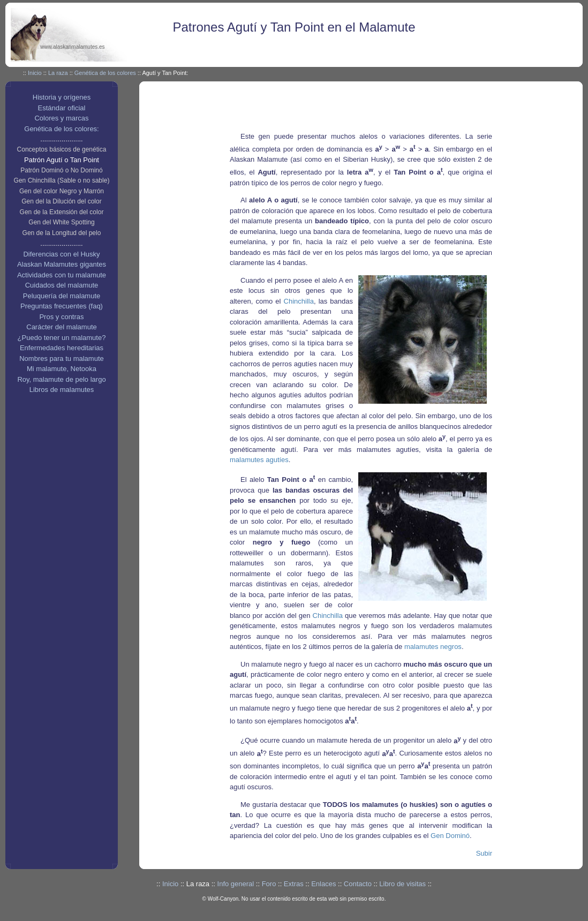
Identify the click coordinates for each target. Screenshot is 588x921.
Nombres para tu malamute (62, 358)
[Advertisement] (376, 108)
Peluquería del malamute (62, 296)
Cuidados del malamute (62, 285)
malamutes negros (433, 647)
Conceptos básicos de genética (62, 149)
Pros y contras (61, 317)
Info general (236, 884)
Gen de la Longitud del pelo (62, 233)
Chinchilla (299, 301)
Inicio (35, 73)
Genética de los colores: (61, 129)
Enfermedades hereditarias (62, 348)
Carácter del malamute (62, 327)
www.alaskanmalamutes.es (73, 47)
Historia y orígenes (62, 97)
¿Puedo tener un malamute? (62, 338)
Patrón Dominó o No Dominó (61, 170)
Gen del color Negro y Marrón (62, 191)
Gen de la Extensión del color (62, 212)
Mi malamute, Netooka (62, 369)
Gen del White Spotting (61, 222)
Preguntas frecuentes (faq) (62, 306)
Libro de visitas (402, 884)
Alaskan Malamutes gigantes (62, 264)
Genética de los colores (105, 73)
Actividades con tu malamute (62, 275)
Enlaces (323, 884)
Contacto (358, 884)
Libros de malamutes (62, 390)
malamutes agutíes (259, 460)
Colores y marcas (61, 118)
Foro (269, 884)
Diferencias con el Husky (61, 254)
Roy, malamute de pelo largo (61, 379)
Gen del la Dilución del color (61, 201)
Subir (484, 853)
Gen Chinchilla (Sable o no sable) (62, 180)
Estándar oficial (62, 108)
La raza (58, 73)
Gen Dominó (450, 836)
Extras (294, 884)
